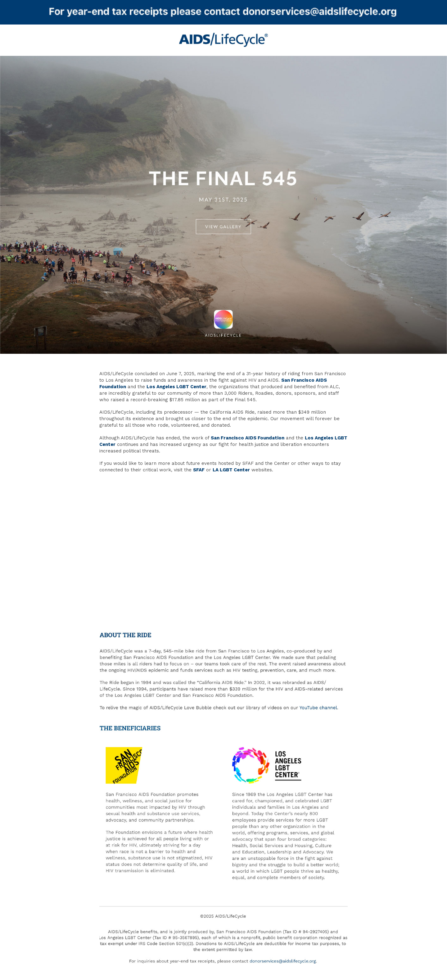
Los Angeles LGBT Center (176, 387)
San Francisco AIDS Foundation (248, 438)
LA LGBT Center (231, 470)
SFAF (199, 470)
